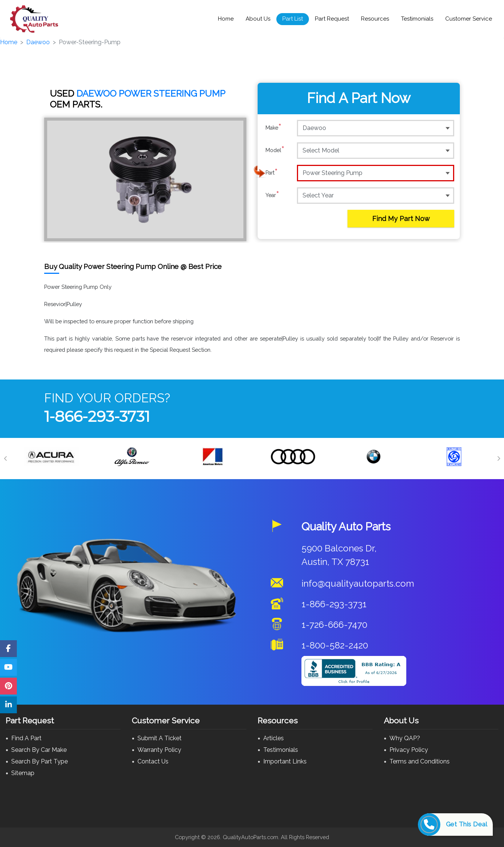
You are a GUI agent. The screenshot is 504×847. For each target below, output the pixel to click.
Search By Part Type (40, 761)
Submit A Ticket (160, 738)
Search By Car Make (39, 750)
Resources (375, 19)
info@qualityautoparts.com (358, 583)
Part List (293, 19)
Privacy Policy (409, 750)
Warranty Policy (159, 750)
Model (275, 150)
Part (272, 173)
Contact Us (153, 761)
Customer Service (469, 19)
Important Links (285, 761)
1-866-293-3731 (97, 416)
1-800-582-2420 (335, 645)
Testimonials (417, 19)
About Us (258, 19)
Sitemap (23, 773)
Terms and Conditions (420, 761)
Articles (274, 738)
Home (226, 19)
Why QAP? (405, 738)
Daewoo (38, 42)
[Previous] (6, 459)
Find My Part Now (401, 219)
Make (274, 128)
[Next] (498, 459)
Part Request (332, 19)
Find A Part (26, 738)
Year (272, 195)
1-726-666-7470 (334, 625)
